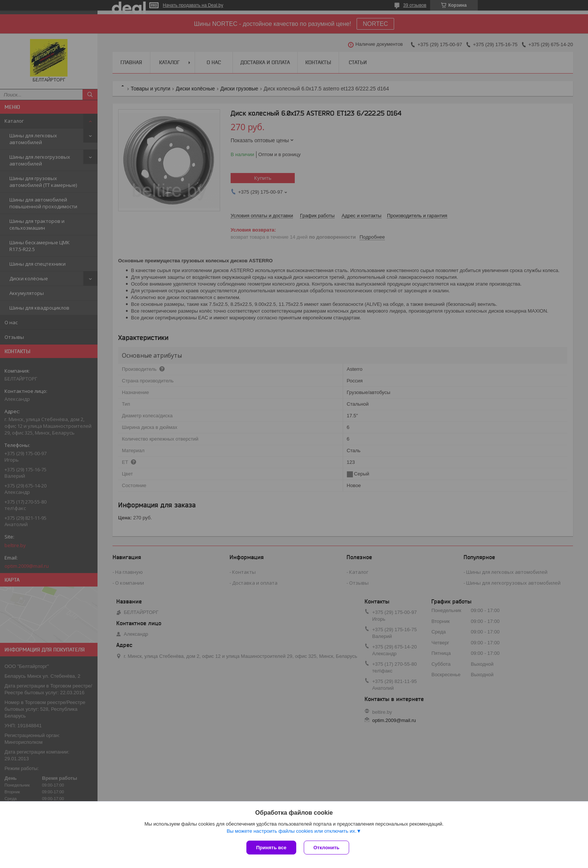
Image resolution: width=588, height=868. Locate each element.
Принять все (271, 848)
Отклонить (326, 848)
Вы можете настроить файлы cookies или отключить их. (291, 831)
